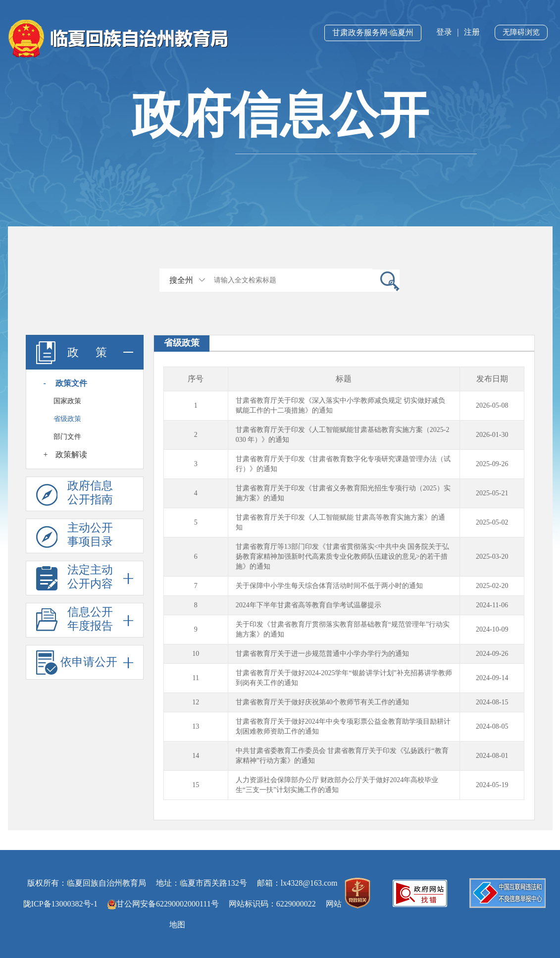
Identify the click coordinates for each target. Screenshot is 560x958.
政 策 (85, 352)
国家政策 (67, 401)
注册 (472, 32)
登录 (444, 32)
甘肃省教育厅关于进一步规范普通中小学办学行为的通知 (322, 654)
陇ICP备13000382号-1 (60, 904)
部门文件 (67, 437)
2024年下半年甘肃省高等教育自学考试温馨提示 (308, 605)
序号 (196, 379)
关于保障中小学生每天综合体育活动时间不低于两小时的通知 (329, 586)
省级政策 (67, 419)
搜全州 (181, 280)
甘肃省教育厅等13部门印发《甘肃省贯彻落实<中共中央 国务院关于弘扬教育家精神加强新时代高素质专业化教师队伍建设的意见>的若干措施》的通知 (342, 557)
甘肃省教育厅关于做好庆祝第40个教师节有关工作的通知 (322, 702)
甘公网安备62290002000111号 (163, 904)
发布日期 (492, 379)
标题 (344, 379)
